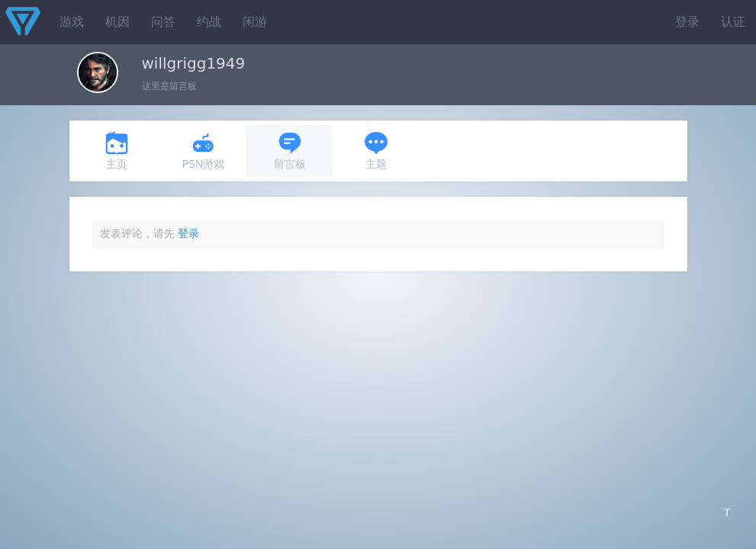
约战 (209, 22)
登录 (687, 22)
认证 (733, 22)
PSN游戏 (204, 151)
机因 (117, 22)
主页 (117, 151)
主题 (376, 151)
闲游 (255, 22)
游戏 (72, 22)
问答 (163, 22)
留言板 (290, 151)
